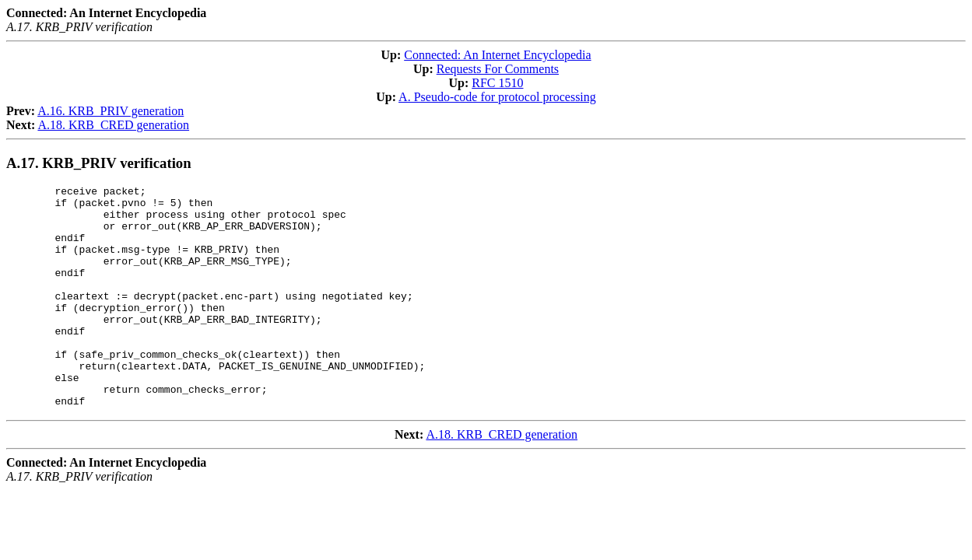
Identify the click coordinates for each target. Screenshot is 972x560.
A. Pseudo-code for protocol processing (497, 97)
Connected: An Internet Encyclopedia (497, 55)
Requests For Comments (498, 69)
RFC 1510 (497, 83)
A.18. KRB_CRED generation (113, 125)
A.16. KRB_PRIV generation (111, 111)
